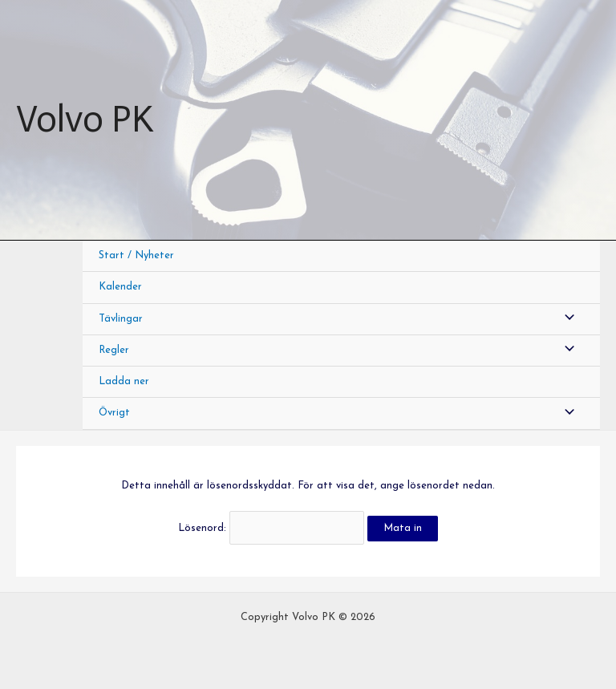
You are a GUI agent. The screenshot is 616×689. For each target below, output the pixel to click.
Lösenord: (271, 528)
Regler (114, 350)
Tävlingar (121, 319)
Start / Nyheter (136, 255)
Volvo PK (85, 119)
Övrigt (114, 413)
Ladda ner (124, 381)
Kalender (120, 287)
